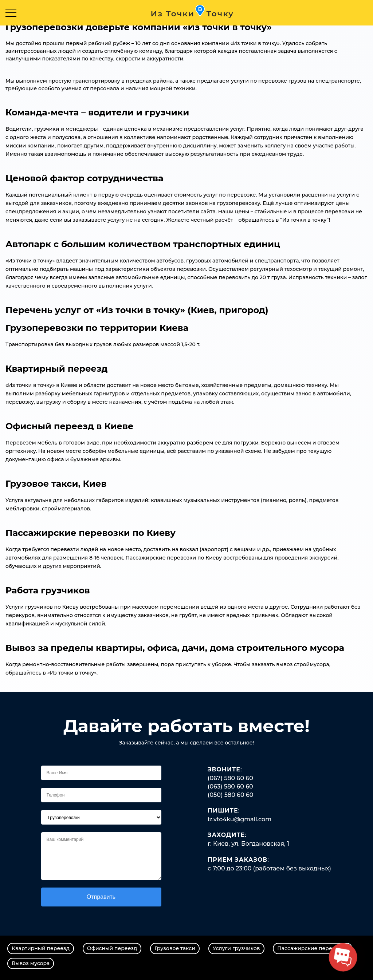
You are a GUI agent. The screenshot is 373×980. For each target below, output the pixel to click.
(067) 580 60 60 (230, 778)
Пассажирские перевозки (313, 948)
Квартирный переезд (41, 948)
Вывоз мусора (31, 963)
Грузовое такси (175, 948)
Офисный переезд (112, 948)
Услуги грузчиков (236, 948)
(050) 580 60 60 (231, 795)
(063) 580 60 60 (230, 787)
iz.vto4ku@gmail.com (239, 819)
